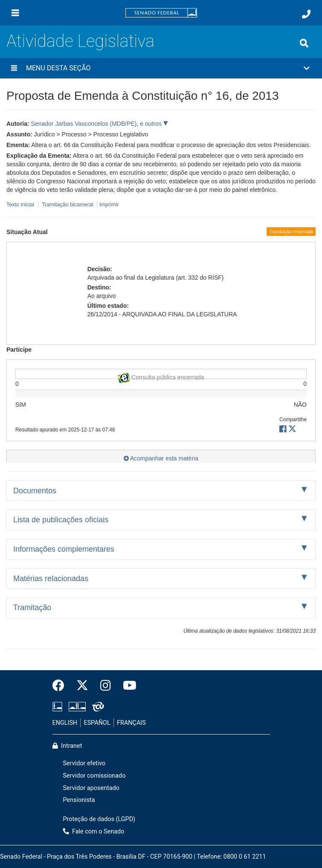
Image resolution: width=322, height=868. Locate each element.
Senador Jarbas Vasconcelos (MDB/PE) (84, 124)
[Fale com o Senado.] (306, 14)
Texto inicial (21, 205)
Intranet (67, 746)
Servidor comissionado (94, 776)
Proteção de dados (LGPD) (99, 819)
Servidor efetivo (84, 763)
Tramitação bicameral (68, 205)
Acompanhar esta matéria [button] (161, 458)
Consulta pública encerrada (161, 376)
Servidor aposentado (91, 788)
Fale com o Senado (94, 832)
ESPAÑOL (97, 723)
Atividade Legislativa (80, 41)
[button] (161, 68)
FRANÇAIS (131, 723)
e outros (151, 124)
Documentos (35, 491)
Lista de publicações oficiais (61, 520)
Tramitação (32, 608)
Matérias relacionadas (51, 579)
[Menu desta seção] (14, 68)
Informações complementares (64, 549)
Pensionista (79, 800)
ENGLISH (65, 723)
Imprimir (109, 205)
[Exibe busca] (304, 43)
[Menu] (15, 13)
